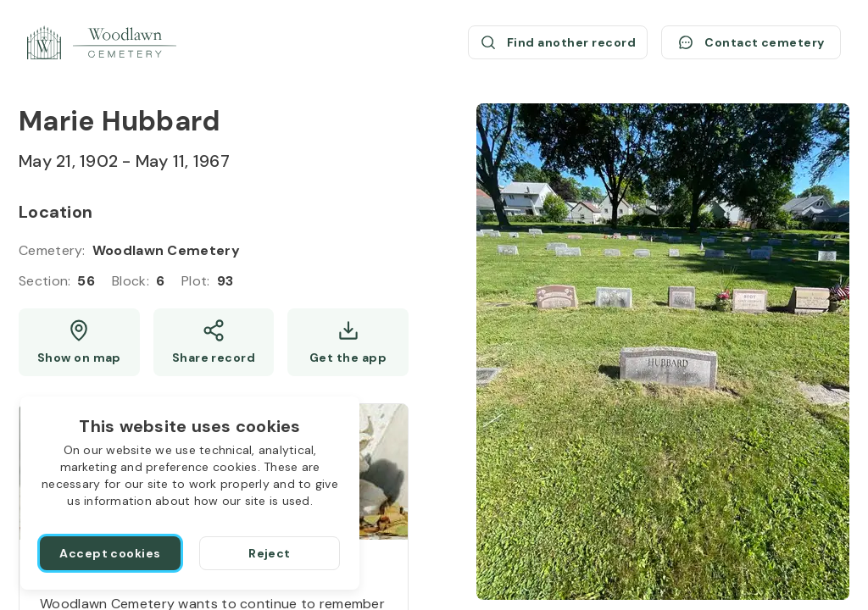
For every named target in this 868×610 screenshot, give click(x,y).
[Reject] (270, 553)
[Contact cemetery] (751, 42)
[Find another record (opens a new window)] (558, 42)
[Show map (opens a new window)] (79, 342)
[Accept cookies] (110, 553)
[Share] (214, 342)
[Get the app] (348, 342)
